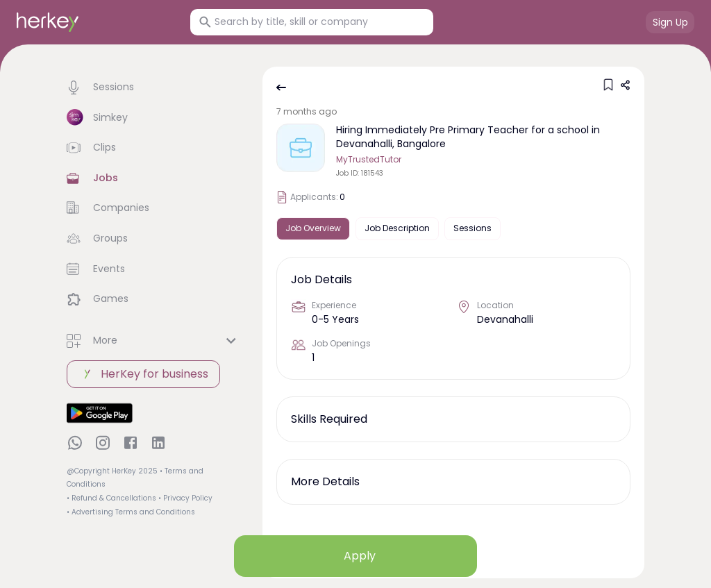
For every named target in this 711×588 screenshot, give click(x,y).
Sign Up (670, 22)
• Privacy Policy (185, 498)
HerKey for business (143, 374)
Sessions (472, 228)
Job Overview (313, 228)
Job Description (397, 228)
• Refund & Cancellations (111, 498)
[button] (153, 87)
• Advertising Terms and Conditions (131, 512)
